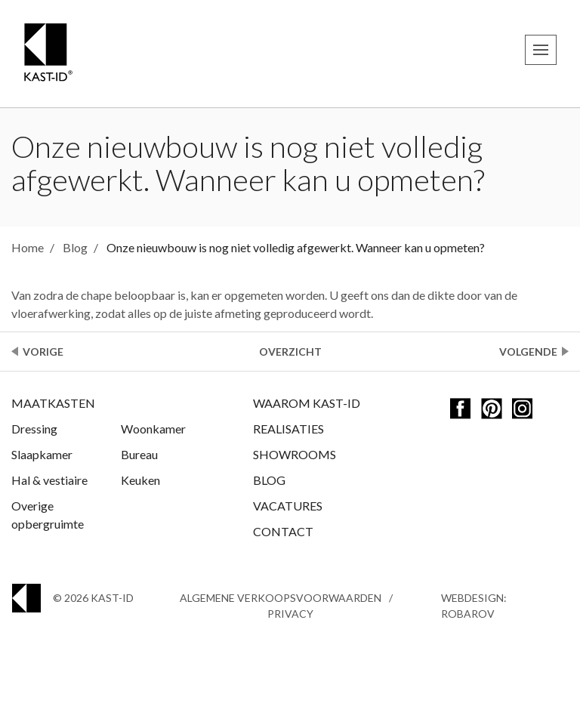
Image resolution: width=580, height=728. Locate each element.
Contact (283, 531)
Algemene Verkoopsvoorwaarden (281, 598)
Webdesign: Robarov (474, 606)
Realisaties (288, 429)
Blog (269, 480)
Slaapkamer (42, 454)
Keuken (140, 480)
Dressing (34, 429)
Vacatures (288, 506)
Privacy (290, 614)
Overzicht (290, 352)
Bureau (139, 454)
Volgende (528, 352)
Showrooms (295, 454)
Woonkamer (153, 429)
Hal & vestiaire (49, 480)
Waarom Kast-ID (307, 403)
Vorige (43, 352)
